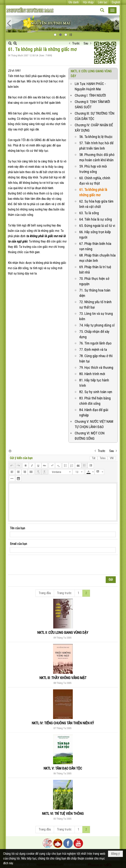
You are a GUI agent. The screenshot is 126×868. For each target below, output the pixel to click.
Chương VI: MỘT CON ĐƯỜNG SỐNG (90, 436)
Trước (76, 43)
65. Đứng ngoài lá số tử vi (97, 226)
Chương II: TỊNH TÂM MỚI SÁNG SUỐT (92, 104)
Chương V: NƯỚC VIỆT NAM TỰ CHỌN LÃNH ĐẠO (94, 424)
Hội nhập (88, 2)
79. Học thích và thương (96, 367)
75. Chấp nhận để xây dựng (94, 334)
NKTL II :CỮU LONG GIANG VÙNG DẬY (63, 633)
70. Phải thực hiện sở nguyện (94, 281)
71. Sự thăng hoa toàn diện (95, 293)
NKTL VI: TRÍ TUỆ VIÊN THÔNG (63, 814)
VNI (112, 458)
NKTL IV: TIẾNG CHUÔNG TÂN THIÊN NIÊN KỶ (63, 723)
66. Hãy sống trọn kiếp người (95, 235)
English (116, 2)
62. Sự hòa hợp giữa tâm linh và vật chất (96, 204)
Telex (103, 458)
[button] (112, 10)
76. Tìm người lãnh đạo (95, 343)
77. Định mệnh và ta (93, 350)
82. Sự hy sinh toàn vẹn (96, 392)
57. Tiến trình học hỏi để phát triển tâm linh (96, 146)
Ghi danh (74, 2)
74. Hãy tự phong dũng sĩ (97, 325)
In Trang (10, 451)
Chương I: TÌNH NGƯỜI (90, 95)
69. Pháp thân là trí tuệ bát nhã (95, 270)
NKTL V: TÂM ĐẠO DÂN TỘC (63, 768)
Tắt (94, 458)
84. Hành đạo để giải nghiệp (94, 412)
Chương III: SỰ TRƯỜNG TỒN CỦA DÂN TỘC (95, 116)
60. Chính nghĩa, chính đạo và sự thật (95, 181)
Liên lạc (103, 2)
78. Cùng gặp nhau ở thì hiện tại (96, 359)
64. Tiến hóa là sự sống (96, 219)
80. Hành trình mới (92, 374)
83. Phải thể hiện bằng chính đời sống (95, 401)
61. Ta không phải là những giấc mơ (93, 192)
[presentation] (40, 565)
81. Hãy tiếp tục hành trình (94, 383)
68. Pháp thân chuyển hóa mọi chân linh (97, 258)
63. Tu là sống (89, 213)
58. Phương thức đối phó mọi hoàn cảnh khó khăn (97, 157)
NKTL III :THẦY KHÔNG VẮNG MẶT (63, 678)
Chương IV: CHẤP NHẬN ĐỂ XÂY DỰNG (94, 128)
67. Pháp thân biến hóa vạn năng (95, 246)
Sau (86, 43)
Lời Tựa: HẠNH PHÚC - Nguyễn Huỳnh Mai (90, 86)
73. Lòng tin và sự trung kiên (96, 316)
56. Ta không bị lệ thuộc (96, 137)
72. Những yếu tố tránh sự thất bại (95, 305)
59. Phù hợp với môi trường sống (93, 169)
